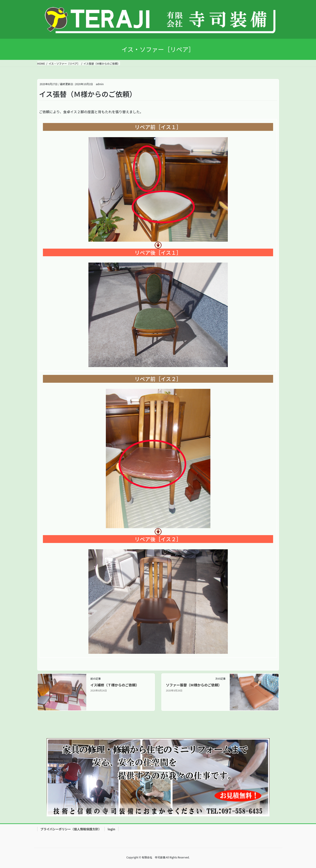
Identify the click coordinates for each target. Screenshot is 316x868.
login (111, 829)
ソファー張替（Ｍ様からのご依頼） (194, 685)
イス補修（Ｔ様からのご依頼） (115, 685)
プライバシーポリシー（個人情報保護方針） (71, 829)
